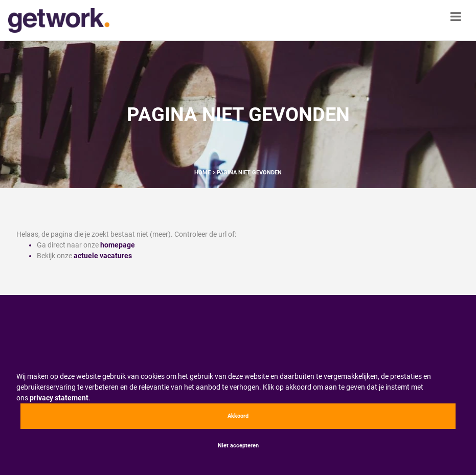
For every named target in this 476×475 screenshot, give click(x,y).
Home (202, 173)
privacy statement (59, 398)
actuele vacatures (103, 256)
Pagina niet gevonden (249, 173)
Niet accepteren (238, 446)
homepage (118, 245)
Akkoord (238, 416)
